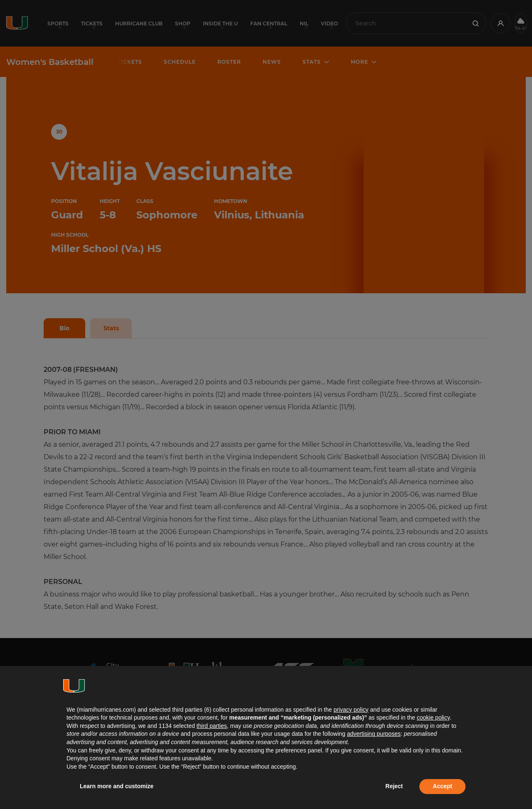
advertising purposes (374, 734)
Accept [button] (442, 786)
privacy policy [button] (351, 710)
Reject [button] (394, 786)
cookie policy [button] (433, 717)
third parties (212, 726)
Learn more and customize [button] (117, 786)
